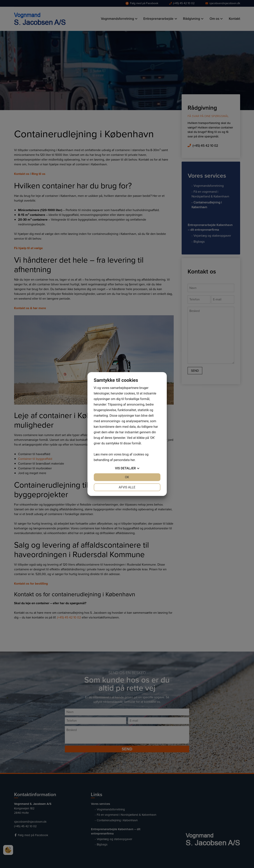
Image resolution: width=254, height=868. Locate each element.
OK (127, 477)
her (133, 460)
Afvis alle (127, 487)
